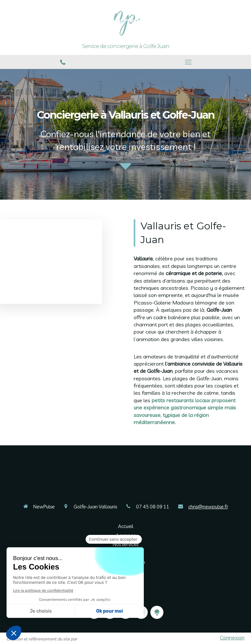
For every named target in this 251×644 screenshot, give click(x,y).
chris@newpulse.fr (208, 507)
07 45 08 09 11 (153, 507)
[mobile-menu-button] (188, 62)
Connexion (232, 637)
